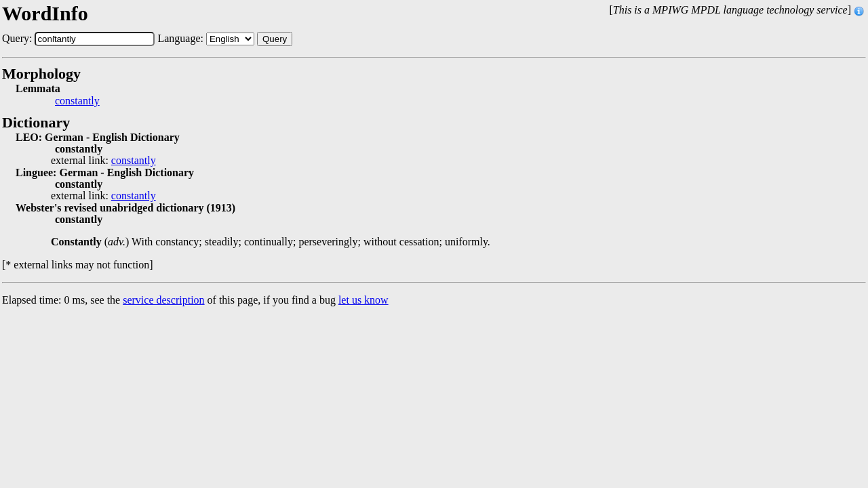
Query (275, 39)
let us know (363, 300)
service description (163, 300)
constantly (77, 101)
